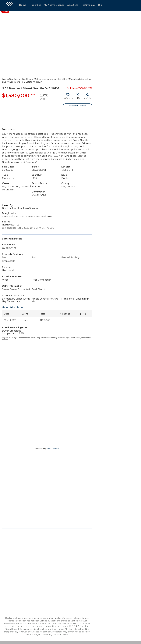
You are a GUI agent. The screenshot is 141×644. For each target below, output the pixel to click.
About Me (73, 5)
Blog (101, 5)
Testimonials (88, 5)
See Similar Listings (77, 106)
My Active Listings (54, 5)
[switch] (68, 97)
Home (23, 5)
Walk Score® (53, 449)
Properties (35, 5)
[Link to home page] (9, 5)
